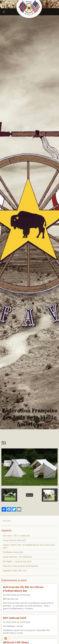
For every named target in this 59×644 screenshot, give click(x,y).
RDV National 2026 (15, 618)
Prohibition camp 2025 (13, 552)
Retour (29, 495)
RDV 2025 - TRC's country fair (16, 536)
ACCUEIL (7, 521)
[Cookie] (6, 638)
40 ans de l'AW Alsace (16, 642)
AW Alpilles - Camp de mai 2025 (17, 561)
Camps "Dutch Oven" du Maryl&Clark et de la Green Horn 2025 (29, 546)
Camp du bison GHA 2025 (14, 540)
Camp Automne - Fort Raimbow (17, 557)
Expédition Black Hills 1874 (15, 571)
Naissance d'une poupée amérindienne (20, 566)
